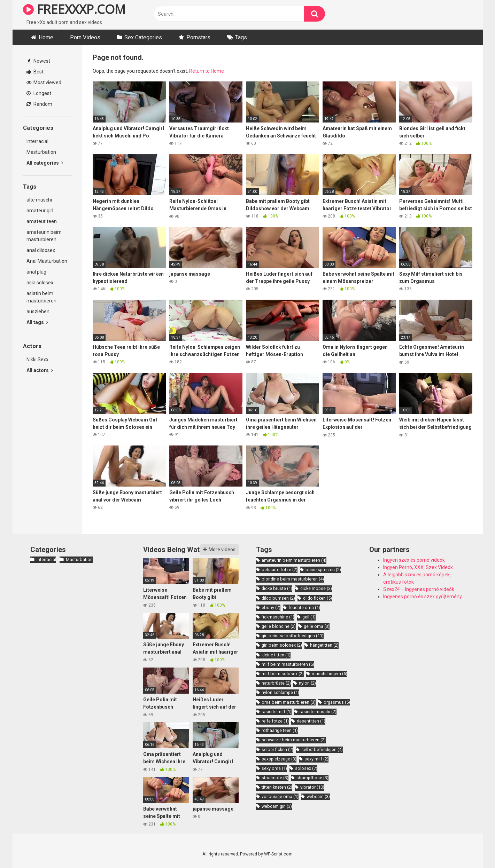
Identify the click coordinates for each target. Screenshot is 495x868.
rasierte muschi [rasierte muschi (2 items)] (318, 712)
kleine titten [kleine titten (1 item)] (276, 655)
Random (39, 104)
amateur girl (40, 211)
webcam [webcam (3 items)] (318, 796)
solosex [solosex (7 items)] (306, 768)
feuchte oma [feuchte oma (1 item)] (304, 607)
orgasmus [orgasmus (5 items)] (337, 702)
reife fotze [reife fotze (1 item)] (275, 721)
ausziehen (38, 311)
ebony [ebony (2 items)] (271, 607)
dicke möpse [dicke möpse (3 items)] (316, 588)
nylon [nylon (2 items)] (307, 683)
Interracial (37, 141)
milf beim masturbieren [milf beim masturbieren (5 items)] (288, 664)
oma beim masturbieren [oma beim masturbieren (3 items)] (289, 702)
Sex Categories (143, 37)
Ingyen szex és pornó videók (414, 560)
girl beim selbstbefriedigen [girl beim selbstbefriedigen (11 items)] (293, 636)
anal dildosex (41, 250)
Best (35, 72)
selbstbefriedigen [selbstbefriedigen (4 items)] (322, 749)
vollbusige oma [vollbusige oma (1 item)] (280, 796)
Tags (241, 37)
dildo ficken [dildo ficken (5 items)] (318, 598)
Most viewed (44, 82)
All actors (40, 370)
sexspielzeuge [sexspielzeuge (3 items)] (279, 759)
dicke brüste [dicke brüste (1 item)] (277, 588)
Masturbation (41, 152)
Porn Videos (85, 37)
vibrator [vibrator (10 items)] (312, 787)
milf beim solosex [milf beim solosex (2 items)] (283, 674)
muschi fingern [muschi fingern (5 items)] (330, 674)
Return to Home (207, 71)
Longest (39, 93)
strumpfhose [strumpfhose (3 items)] (312, 778)
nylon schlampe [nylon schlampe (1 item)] (280, 692)
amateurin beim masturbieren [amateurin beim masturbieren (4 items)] (294, 560)
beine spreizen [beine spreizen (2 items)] (323, 570)
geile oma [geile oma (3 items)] (317, 626)
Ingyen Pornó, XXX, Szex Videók (418, 567)
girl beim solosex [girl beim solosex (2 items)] (282, 645)
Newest (39, 61)
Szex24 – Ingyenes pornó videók (419, 589)
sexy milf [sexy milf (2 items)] (316, 759)
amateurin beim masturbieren (44, 236)
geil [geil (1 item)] (309, 617)
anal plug (36, 272)
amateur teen (42, 221)
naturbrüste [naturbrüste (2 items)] (276, 683)
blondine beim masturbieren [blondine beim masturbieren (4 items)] (293, 579)
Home (46, 37)
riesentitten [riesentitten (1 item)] (311, 721)
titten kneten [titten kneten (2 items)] (277, 787)
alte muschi (39, 200)
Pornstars (198, 37)
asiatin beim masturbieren (41, 297)
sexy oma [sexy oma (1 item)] (274, 768)
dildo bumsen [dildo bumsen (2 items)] (278, 598)
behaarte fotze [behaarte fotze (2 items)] (280, 570)
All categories (45, 163)
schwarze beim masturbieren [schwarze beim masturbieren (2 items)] (294, 740)
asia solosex (40, 283)
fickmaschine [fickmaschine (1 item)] (278, 617)
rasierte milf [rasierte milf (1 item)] (277, 712)
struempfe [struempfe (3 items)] (275, 778)
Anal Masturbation (47, 261)
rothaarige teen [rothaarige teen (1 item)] (280, 730)
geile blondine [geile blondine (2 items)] (279, 626)
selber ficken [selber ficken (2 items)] (277, 749)
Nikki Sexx (37, 360)
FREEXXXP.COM (74, 9)
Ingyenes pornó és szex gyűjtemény (423, 597)
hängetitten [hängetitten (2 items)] (324, 645)
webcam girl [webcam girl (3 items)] (277, 806)
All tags (37, 322)
